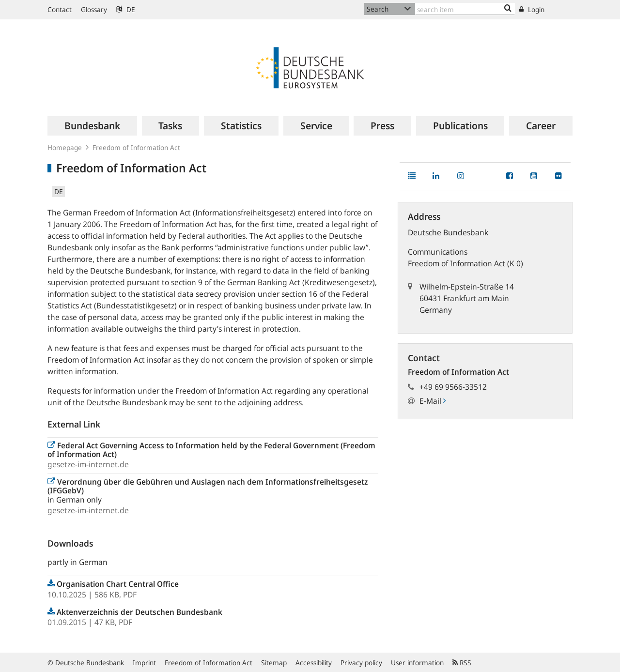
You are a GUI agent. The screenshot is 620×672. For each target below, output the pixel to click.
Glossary (94, 9)
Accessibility (314, 663)
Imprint (144, 663)
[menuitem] (92, 126)
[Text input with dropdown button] (465, 9)
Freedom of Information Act (209, 663)
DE (126, 9)
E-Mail (433, 401)
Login (532, 9)
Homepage (65, 147)
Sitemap (274, 663)
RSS (462, 663)
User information (417, 663)
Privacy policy (361, 663)
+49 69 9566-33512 (453, 387)
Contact (60, 9)
